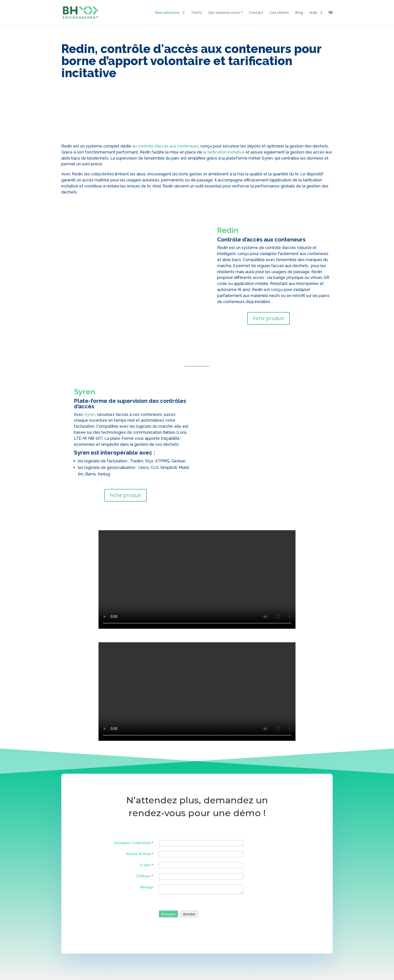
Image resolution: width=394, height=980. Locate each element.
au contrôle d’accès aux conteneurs (165, 146)
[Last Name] (201, 854)
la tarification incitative (224, 152)
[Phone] (201, 876)
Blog (299, 13)
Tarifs (196, 13)
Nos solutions (167, 13)
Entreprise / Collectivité (134, 843)
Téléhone (145, 876)
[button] (168, 914)
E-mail (147, 865)
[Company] (201, 843)
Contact (256, 13)
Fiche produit (268, 318)
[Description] (201, 889)
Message (147, 887)
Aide (313, 13)
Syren (90, 414)
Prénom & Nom (140, 854)
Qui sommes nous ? (225, 13)
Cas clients (279, 13)
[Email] (201, 865)
